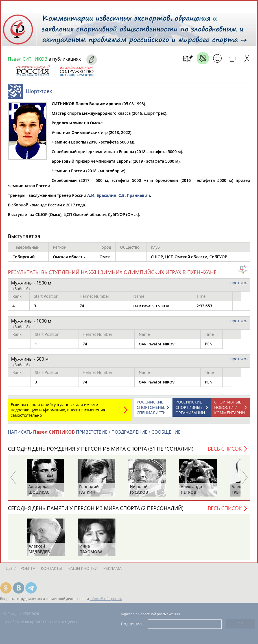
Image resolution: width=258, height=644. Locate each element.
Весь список (225, 451)
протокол (239, 285)
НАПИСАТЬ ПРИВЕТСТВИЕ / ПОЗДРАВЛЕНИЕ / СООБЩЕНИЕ (94, 435)
